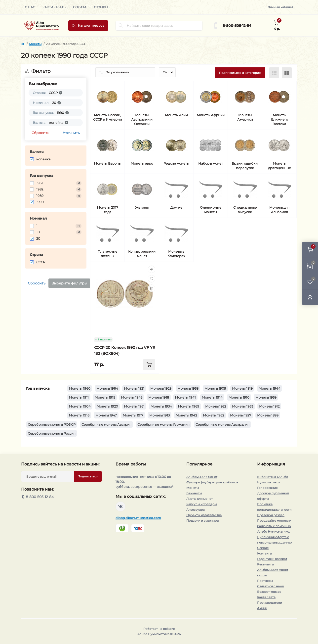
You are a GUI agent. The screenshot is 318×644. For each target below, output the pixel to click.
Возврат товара (269, 592)
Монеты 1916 (79, 415)
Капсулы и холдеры (201, 504)
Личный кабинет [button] (280, 7)
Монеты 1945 (132, 397)
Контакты (264, 553)
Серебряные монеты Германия (163, 424)
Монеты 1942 (186, 415)
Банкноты (194, 493)
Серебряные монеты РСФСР (52, 424)
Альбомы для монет (202, 477)
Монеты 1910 (239, 397)
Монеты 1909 (215, 388)
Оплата (80, 7)
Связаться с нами (271, 586)
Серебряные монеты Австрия (106, 424)
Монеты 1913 (159, 415)
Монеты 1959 (266, 397)
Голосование (267, 488)
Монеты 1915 (105, 397)
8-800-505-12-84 (237, 26)
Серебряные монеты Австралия (222, 424)
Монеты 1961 (134, 406)
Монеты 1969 (189, 406)
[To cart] (149, 365)
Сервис (263, 548)
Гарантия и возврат (272, 559)
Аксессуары (196, 510)
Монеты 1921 (134, 388)
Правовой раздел (271, 515)
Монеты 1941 (185, 397)
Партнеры (265, 581)
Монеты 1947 (106, 415)
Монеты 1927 (241, 415)
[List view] (274, 73)
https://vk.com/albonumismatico (120, 506)
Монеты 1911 (79, 397)
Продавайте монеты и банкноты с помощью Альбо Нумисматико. (274, 526)
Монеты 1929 (161, 388)
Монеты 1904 (80, 406)
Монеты (35, 44)
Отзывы (101, 7)
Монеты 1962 (214, 415)
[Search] (121, 26)
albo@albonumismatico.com (138, 518)
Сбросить (40, 133)
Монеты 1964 (107, 388)
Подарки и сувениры (203, 521)
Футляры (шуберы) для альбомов (212, 482)
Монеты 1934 (161, 406)
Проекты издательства (204, 515)
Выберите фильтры (69, 283)
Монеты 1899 (268, 415)
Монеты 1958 (188, 388)
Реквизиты (265, 564)
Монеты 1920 (107, 406)
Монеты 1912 (269, 406)
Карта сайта (266, 597)
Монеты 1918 (159, 397)
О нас (30, 7)
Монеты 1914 (212, 397)
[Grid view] (287, 73)
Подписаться (88, 476)
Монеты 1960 (80, 388)
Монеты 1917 (133, 415)
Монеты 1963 (243, 406)
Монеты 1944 (270, 388)
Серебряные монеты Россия (52, 433)
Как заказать (54, 7)
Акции (262, 608)
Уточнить (71, 133)
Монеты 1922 (216, 406)
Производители (270, 603)
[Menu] (88, 26)
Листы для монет (199, 499)
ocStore (169, 629)
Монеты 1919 (242, 388)
